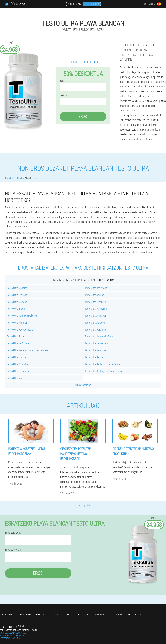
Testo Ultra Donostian (18, 364)
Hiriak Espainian (83, 385)
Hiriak (68, 614)
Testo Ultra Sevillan (95, 295)
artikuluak (83, 614)
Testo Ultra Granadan (18, 295)
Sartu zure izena (13, 533)
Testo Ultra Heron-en (95, 329)
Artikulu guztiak (83, 505)
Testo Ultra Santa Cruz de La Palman (103, 364)
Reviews (56, 614)
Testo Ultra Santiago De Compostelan (104, 371)
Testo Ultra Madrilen (17, 288)
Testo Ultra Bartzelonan (97, 288)
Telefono (64, 95)
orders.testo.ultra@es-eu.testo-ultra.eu (19, 630)
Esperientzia (7, 614)
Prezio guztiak (135, 614)
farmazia (99, 614)
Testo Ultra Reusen (95, 357)
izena (62, 81)
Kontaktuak (116, 614)
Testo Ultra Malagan (17, 302)
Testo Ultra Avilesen (95, 322)
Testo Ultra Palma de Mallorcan (23, 316)
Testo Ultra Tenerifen (95, 302)
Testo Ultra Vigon (16, 378)
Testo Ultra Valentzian (96, 309)
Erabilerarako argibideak (32, 614)
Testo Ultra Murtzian (17, 357)
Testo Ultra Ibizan (16, 336)
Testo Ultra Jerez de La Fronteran (102, 336)
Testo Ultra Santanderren (20, 371)
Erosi (83, 116)
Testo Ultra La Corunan (19, 343)
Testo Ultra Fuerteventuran (21, 329)
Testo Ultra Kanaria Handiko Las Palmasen (28, 350)
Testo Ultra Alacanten (96, 316)
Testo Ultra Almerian (17, 322)
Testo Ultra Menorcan (96, 350)
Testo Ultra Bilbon (16, 309)
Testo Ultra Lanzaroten (96, 343)
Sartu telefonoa (13, 550)
